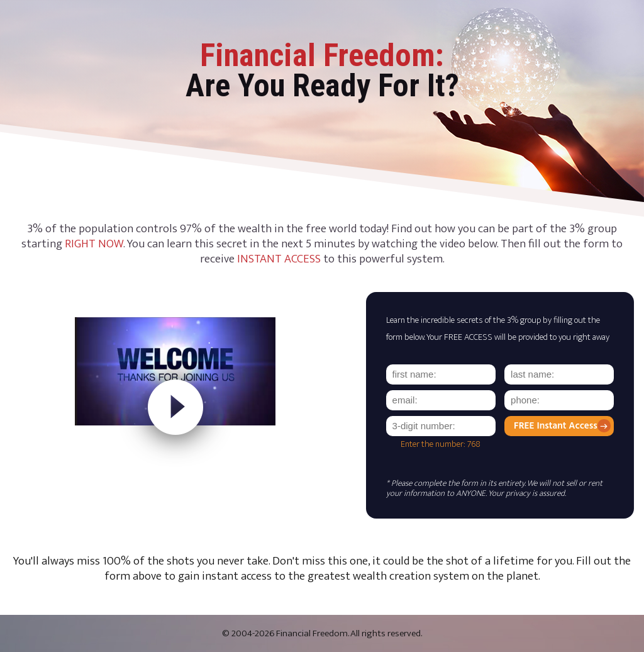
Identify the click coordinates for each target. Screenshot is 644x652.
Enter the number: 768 (441, 444)
